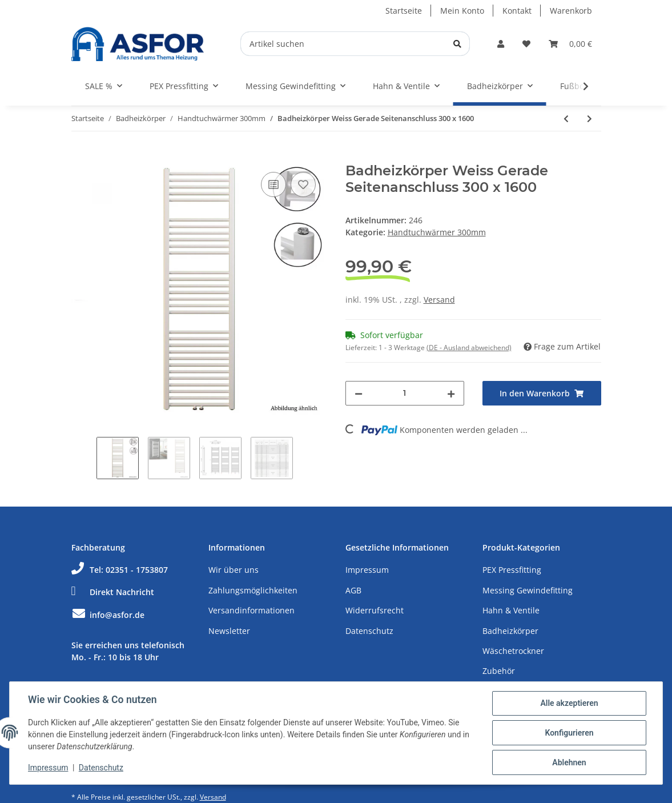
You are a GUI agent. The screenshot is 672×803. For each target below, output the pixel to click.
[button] (501, 44)
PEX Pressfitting (512, 570)
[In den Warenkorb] (81, 156)
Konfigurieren (569, 733)
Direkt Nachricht (113, 592)
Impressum (367, 570)
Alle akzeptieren (569, 703)
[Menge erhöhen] (451, 393)
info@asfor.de (108, 615)
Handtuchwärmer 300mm (437, 232)
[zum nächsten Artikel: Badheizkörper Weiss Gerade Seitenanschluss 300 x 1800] (589, 119)
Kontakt (517, 11)
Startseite (404, 11)
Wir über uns (234, 570)
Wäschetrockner (513, 651)
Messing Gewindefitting (528, 590)
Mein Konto (462, 11)
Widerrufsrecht (375, 610)
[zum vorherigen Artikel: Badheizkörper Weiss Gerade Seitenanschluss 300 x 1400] (566, 119)
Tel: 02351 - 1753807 (120, 570)
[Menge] (405, 393)
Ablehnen (569, 762)
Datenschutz (369, 631)
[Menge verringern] (359, 393)
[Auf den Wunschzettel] (303, 184)
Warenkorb (571, 11)
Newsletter (229, 631)
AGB (353, 590)
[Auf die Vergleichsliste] (273, 184)
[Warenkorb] (570, 44)
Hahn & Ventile (511, 610)
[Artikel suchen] (355, 44)
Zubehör (499, 671)
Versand (439, 300)
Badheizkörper (510, 631)
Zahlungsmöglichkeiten (253, 590)
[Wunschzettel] (526, 44)
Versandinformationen (252, 610)
